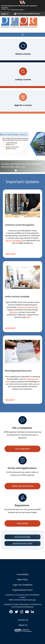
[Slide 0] (16, 171)
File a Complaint (22, 449)
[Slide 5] (29, 171)
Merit (28, 317)
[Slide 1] (18, 171)
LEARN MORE (11, 328)
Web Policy (22, 580)
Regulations (23, 523)
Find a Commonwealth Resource (27, 14)
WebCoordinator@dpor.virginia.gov (22, 600)
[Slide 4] (27, 171)
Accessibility (23, 574)
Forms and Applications (22, 486)
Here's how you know (17, 10)
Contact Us (23, 620)
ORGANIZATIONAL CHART (23, 544)
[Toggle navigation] (22, 35)
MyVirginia (14, 312)
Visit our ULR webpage (14, 241)
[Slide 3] (24, 171)
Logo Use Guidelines (22, 585)
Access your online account (28, 307)
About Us (23, 625)
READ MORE (10, 400)
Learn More (11, 254)
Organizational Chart (22, 590)
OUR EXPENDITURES (23, 537)
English (5, 14)
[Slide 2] (21, 171)
